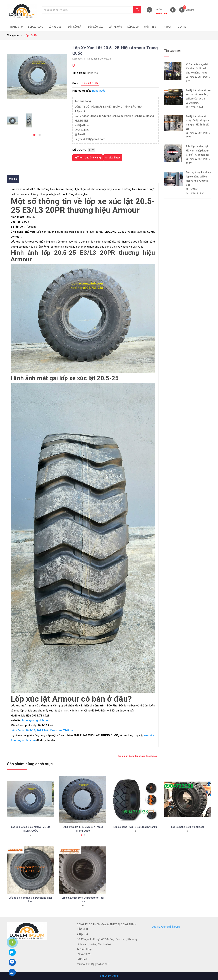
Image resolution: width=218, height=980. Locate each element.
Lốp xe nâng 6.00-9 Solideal (188, 827)
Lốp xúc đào (96, 27)
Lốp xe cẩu (115, 27)
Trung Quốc (99, 91)
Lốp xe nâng (36, 27)
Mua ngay (113, 158)
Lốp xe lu (133, 27)
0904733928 (161, 14)
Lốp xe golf (56, 27)
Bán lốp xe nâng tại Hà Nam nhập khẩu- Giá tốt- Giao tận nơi (197, 151)
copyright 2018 (109, 976)
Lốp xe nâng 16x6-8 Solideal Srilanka (135, 827)
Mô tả (13, 179)
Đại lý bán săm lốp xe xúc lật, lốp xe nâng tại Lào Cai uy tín (198, 94)
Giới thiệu (150, 27)
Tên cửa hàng (83, 101)
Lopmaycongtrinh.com (166, 927)
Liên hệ (182, 27)
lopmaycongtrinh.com (36, 720)
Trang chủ (16, 27)
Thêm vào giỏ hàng (88, 158)
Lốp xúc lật (75, 27)
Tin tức (167, 27)
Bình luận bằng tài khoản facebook (137, 756)
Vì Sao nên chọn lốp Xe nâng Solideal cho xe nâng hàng (197, 68)
